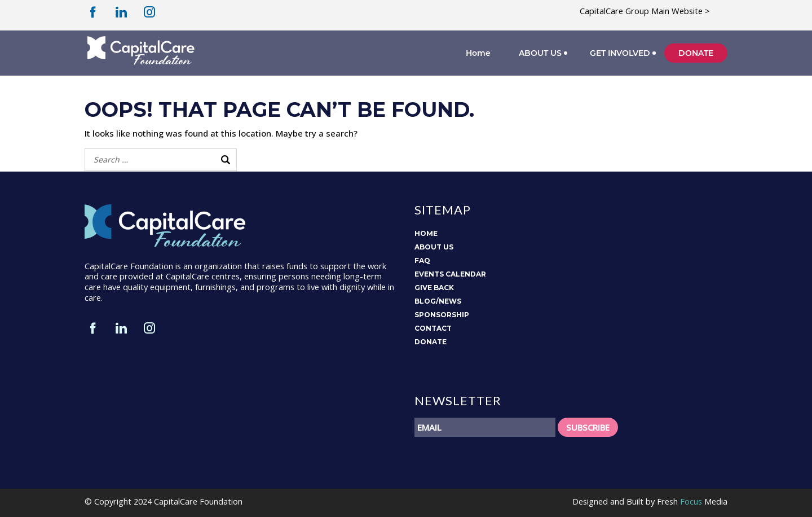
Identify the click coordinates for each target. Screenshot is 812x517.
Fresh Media (692, 501)
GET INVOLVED (620, 53)
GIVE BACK (434, 288)
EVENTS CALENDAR (450, 274)
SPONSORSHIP (442, 315)
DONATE (696, 53)
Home (478, 53)
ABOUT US (540, 53)
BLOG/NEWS (438, 301)
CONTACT (433, 328)
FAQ (422, 260)
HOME (426, 233)
